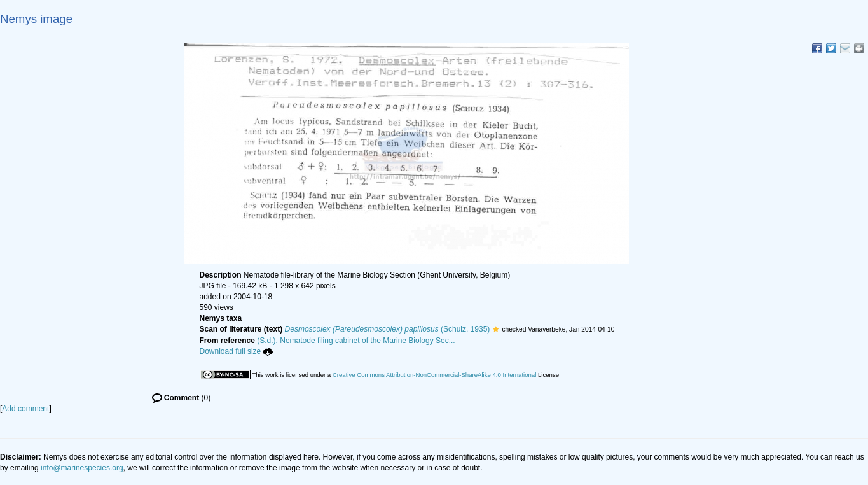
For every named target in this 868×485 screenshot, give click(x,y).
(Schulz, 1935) (388, 329)
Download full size (237, 351)
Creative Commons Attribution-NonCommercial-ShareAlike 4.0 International (434, 375)
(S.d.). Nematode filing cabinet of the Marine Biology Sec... (356, 341)
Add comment (25, 409)
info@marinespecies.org (82, 468)
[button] (496, 329)
